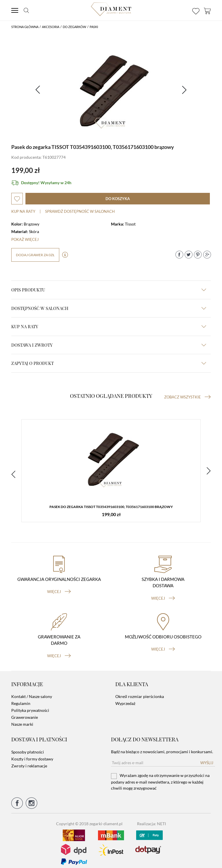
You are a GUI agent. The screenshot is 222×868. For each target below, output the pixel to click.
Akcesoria (51, 27)
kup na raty (109, 326)
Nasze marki (22, 720)
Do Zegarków (74, 27)
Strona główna (25, 27)
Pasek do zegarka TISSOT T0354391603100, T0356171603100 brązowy (111, 507)
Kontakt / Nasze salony (32, 692)
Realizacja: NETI (151, 819)
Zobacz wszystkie (187, 397)
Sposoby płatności (28, 747)
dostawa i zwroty (109, 345)
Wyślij (207, 758)
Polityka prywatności (30, 706)
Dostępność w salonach (109, 308)
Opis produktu (109, 290)
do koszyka (118, 199)
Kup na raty (23, 211)
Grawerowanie (25, 713)
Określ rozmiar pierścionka (140, 692)
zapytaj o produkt (109, 363)
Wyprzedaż (125, 699)
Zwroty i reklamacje (29, 761)
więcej (59, 587)
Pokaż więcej (25, 239)
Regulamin (21, 699)
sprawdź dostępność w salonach (80, 211)
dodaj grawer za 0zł (35, 255)
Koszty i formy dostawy (32, 754)
